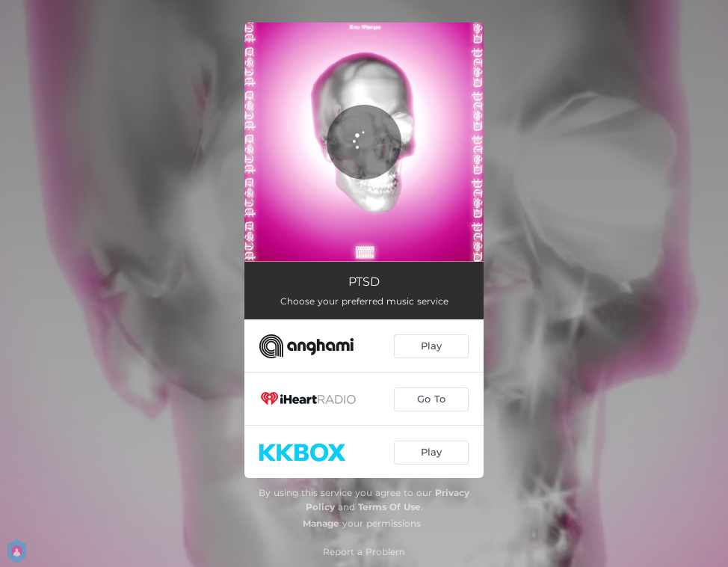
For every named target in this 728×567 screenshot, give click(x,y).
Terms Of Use (389, 507)
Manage (321, 523)
